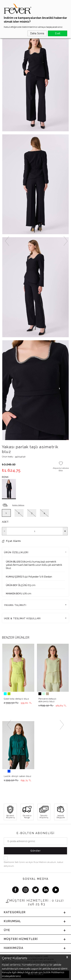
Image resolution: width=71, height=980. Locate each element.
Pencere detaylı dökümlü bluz (47, 700)
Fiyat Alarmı (14, 541)
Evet (58, 33)
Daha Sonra (37, 33)
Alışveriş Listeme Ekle (61, 469)
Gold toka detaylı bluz (16, 699)
